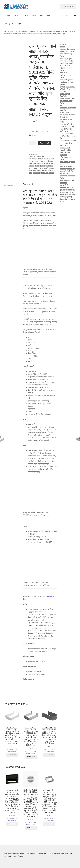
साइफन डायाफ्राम (41, 161)
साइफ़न (48, 163)
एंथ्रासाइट (40, 159)
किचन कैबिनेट (37, 173)
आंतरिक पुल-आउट (49, 159)
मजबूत (39, 168)
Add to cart (44, 143)
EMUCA (31, 679)
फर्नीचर (48, 161)
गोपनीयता (17, 16)
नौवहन (19, 24)
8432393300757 (42, 171)
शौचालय (31, 166)
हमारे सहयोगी (9, 24)
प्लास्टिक (51, 173)
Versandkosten (47, 132)
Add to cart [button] (12, 755)
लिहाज (34, 16)
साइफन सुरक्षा (33, 168)
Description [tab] (9, 186)
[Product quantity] (33, 143)
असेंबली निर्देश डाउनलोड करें (37, 662)
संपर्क (41, 16)
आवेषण (37, 166)
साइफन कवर (45, 173)
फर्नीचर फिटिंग (41, 163)
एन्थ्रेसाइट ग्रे (32, 161)
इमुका (41, 166)
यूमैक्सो (35, 163)
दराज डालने (45, 168)
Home (9, 31)
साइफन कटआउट (48, 166)
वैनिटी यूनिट (32, 171)
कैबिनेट (35, 159)
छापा (48, 16)
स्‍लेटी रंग (53, 163)
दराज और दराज (17, 31)
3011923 (52, 168)
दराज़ (49, 171)
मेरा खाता (7, 16)
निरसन (26, 16)
